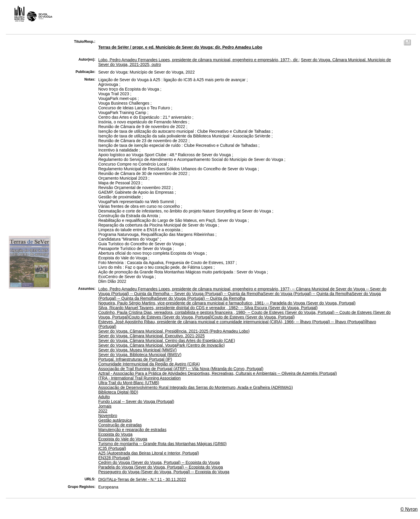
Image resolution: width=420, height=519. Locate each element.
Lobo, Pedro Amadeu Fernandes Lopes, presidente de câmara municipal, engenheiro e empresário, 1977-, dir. (198, 60)
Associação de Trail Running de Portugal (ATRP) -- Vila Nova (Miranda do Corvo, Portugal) (181, 369)
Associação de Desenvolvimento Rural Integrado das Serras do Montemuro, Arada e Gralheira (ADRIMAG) (196, 387)
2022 (103, 411)
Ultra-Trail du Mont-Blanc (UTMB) (129, 383)
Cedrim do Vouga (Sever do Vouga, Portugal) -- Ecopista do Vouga (159, 462)
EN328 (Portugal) (114, 458)
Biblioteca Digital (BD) (118, 392)
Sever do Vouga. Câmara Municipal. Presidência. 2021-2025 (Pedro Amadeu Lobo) (174, 331)
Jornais (105, 406)
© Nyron (409, 509)
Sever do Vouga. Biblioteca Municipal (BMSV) (140, 355)
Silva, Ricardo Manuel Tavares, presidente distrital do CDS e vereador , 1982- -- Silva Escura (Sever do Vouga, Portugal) (208, 308)
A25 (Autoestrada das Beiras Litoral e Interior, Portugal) (148, 453)
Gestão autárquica (115, 420)
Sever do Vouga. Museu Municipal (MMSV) (137, 350)
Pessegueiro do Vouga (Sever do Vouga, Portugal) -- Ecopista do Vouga (164, 472)
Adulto (104, 397)
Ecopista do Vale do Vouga (123, 439)
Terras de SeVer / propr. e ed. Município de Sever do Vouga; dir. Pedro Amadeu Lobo (180, 47)
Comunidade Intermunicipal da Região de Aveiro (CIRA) (149, 364)
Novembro (108, 416)
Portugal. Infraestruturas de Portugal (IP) (135, 359)
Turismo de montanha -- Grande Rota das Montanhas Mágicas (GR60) (162, 444)
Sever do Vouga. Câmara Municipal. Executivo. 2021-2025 (151, 336)
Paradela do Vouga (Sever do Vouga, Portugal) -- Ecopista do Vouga (161, 467)
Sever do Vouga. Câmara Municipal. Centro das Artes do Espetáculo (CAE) (167, 341)
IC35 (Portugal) (112, 448)
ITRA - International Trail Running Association (139, 378)
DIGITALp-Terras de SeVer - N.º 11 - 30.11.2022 (142, 479)
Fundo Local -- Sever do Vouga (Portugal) (136, 401)
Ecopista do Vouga (115, 434)
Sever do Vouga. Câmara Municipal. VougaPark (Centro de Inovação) (161, 345)
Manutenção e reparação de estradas (132, 430)
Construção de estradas (120, 425)
